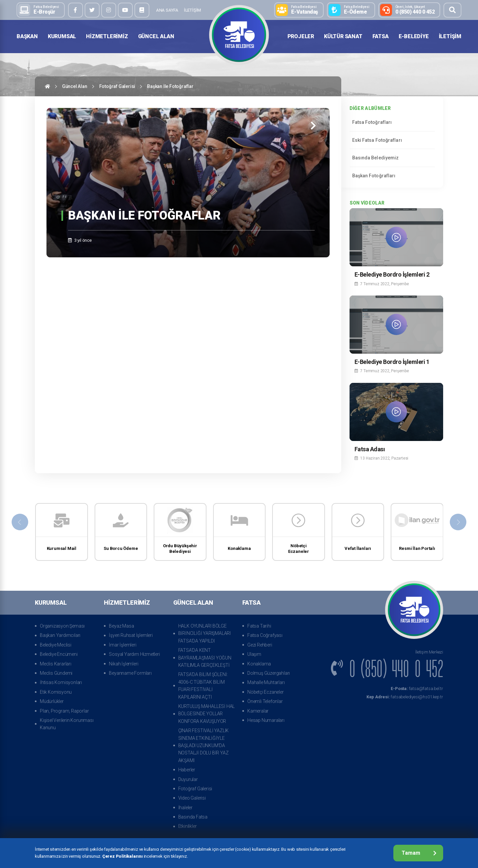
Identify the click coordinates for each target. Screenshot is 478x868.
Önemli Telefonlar (265, 701)
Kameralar (258, 711)
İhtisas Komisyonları (61, 682)
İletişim (192, 10)
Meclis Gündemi (56, 673)
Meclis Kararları (56, 664)
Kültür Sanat (343, 36)
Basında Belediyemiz (392, 158)
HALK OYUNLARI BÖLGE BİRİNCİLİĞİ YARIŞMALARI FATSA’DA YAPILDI (204, 633)
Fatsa (381, 36)
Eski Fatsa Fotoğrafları (392, 140)
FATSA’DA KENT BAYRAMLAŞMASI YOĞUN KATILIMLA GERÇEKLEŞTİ (205, 658)
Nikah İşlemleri (123, 664)
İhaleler (185, 808)
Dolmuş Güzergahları (269, 673)
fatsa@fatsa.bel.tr (417, 689)
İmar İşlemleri (122, 645)
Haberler (187, 770)
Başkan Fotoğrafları (392, 176)
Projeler (301, 36)
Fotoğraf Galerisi (117, 86)
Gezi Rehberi (260, 645)
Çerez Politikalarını (122, 856)
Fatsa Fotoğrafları (392, 122)
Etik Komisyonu (56, 692)
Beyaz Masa (121, 626)
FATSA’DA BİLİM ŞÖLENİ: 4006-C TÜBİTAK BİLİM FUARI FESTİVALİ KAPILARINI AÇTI (203, 686)
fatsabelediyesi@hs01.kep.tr (405, 697)
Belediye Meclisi (56, 645)
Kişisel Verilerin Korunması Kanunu (67, 724)
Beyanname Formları (130, 673)
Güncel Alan (156, 36)
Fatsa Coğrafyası (265, 635)
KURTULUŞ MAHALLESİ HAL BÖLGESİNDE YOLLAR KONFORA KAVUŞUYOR (207, 714)
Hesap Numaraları (266, 720)
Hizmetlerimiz (107, 36)
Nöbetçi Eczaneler (266, 692)
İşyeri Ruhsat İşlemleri (131, 635)
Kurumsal (62, 36)
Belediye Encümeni (59, 654)
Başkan (27, 36)
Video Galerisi (192, 798)
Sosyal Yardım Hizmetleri (134, 654)
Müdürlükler (52, 701)
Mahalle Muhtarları (266, 682)
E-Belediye (414, 36)
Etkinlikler (188, 826)
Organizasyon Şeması (62, 626)
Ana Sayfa (167, 10)
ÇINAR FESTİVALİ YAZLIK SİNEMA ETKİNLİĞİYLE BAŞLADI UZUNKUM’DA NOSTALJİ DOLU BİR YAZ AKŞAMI (204, 745)
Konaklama (259, 664)
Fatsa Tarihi (259, 626)
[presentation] (20, 522)
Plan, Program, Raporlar (64, 711)
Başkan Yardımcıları (60, 635)
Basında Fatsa (193, 817)
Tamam (419, 853)
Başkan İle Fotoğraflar (170, 86)
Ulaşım (254, 654)
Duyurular (188, 779)
